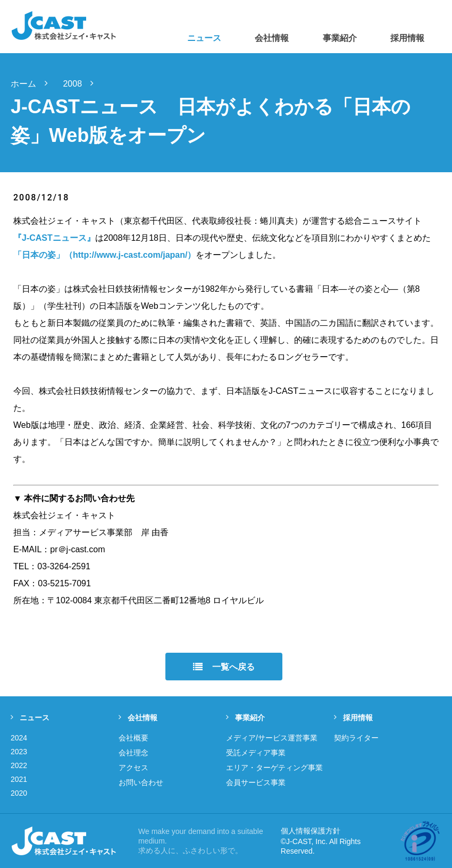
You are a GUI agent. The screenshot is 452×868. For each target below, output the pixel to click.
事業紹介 (245, 718)
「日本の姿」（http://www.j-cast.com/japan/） (104, 255)
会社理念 (133, 753)
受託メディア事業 (256, 753)
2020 (19, 793)
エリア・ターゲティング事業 (274, 768)
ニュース (30, 718)
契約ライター (356, 738)
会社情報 (138, 718)
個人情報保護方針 (311, 831)
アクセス (133, 768)
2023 (19, 752)
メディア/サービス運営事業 (272, 738)
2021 (19, 779)
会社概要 (133, 738)
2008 (82, 84)
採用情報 (353, 718)
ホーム (34, 84)
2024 (19, 738)
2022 (19, 765)
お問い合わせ (141, 782)
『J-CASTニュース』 (54, 238)
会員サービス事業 (256, 782)
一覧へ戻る (224, 667)
